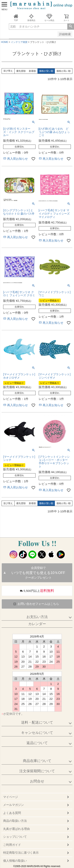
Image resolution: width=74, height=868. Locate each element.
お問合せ (37, 781)
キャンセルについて (37, 733)
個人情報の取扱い (15, 861)
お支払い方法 (37, 617)
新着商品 (31, 18)
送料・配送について (37, 722)
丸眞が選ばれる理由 (16, 829)
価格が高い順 (64, 71)
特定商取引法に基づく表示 (21, 853)
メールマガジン (14, 805)
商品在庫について (37, 761)
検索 (71, 27)
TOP (16, 18)
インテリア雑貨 (19, 42)
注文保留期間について (37, 771)
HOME (5, 42)
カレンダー (37, 624)
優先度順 (21, 71)
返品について (37, 743)
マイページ (11, 797)
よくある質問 (12, 813)
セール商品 (49, 18)
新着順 (32, 71)
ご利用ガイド (12, 845)
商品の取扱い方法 (15, 821)
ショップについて (15, 837)
